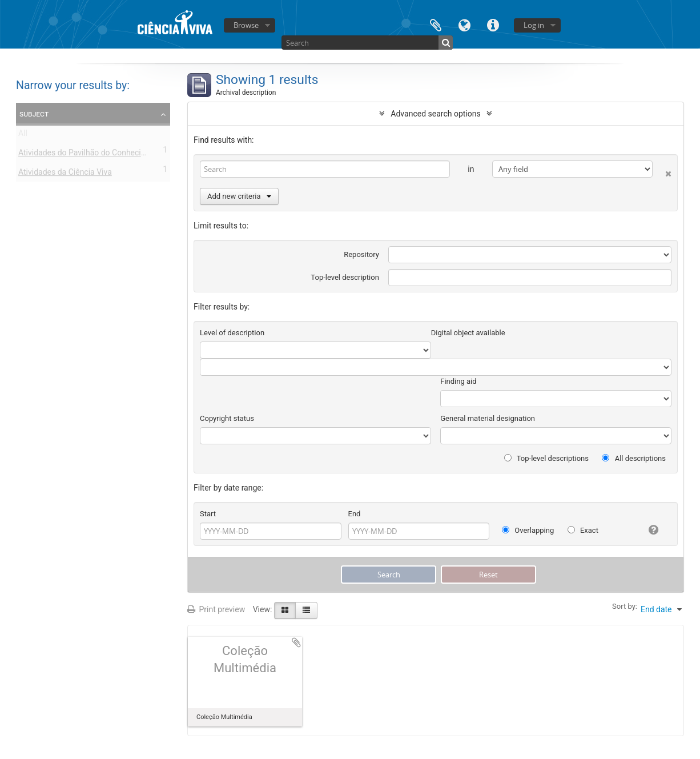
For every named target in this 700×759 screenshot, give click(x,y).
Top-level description (345, 277)
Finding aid (458, 381)
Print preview (216, 609)
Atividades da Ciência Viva (65, 174)
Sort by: (625, 606)
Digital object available (468, 333)
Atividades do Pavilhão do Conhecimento (91, 155)
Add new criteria (239, 196)
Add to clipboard (296, 642)
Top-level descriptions (546, 458)
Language (464, 24)
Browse (246, 25)
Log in (534, 25)
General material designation (488, 418)
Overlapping (528, 530)
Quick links (493, 24)
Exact (583, 530)
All (23, 135)
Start (208, 514)
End (355, 514)
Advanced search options (435, 114)
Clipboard (436, 24)
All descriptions (634, 458)
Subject (34, 114)
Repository (361, 254)
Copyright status (227, 418)
